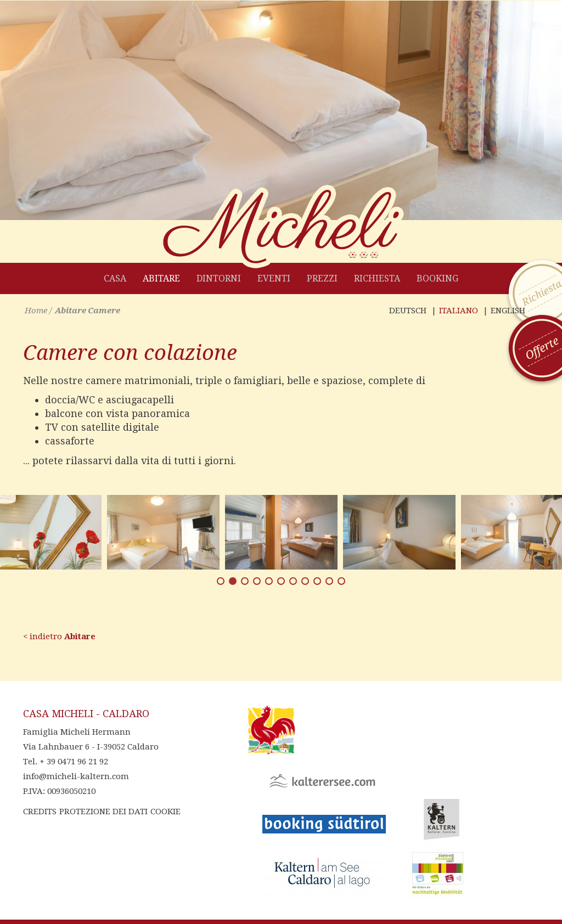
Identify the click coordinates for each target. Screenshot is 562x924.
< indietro (59, 636)
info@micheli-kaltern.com (76, 776)
